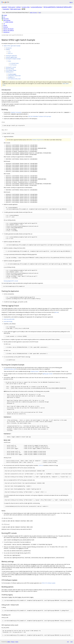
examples (6, 9)
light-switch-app (15, 9)
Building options (10, 72)
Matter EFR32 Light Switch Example (12, 46)
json (71, 642)
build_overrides (7, 20)
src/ (4, 17)
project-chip (26, 7)
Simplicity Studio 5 (35, 371)
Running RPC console (11, 67)
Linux (9, 52)
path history (34, 13)
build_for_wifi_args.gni (8, 29)
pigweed (4, 7)
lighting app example (48, 374)
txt (68, 642)
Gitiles (9, 642)
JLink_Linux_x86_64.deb (9, 319)
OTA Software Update (11, 70)
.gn (4, 24)
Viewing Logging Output (11, 57)
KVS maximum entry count (14, 79)
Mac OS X (10, 53)
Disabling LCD (11, 77)
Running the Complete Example (13, 59)
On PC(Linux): (13, 65)
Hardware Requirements (38, 140)
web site (56, 312)
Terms (17, 642)
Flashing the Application (11, 56)
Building (8, 50)
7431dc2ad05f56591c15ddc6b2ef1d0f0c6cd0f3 (57, 7)
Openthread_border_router (10, 369)
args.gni (5, 25)
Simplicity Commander (16, 112)
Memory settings (10, 69)
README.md (6, 32)
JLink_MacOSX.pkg (8, 321)
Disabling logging (12, 74)
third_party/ (6, 19)
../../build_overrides (9, 22)
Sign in (71, 2)
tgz (40, 13)
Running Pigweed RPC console (11, 281)
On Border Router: (15, 63)
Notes (10, 61)
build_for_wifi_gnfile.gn (9, 30)
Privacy (13, 642)
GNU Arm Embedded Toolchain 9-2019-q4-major (40, 116)
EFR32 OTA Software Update (49, 583)
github (18, 7)
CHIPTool (41, 465)
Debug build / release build (14, 76)
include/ (5, 15)
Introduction (9, 48)
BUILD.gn (6, 27)
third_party (12, 7)
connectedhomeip (36, 7)
